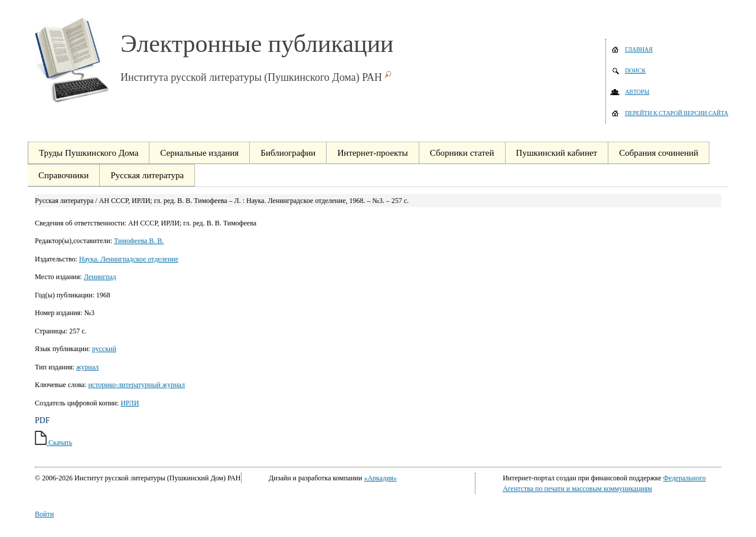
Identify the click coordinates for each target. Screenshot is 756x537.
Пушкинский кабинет (557, 153)
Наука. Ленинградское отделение (129, 259)
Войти (44, 514)
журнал (87, 367)
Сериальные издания (199, 153)
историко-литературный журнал (136, 385)
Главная (639, 49)
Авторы (637, 92)
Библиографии (288, 153)
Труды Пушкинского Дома (89, 153)
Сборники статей (462, 153)
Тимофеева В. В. (139, 241)
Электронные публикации (257, 44)
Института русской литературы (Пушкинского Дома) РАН (251, 77)
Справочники (63, 175)
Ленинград (100, 277)
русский (104, 349)
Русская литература (147, 175)
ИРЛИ (130, 403)
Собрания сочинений (659, 153)
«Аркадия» (380, 478)
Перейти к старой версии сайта (677, 113)
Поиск (635, 71)
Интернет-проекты (372, 153)
